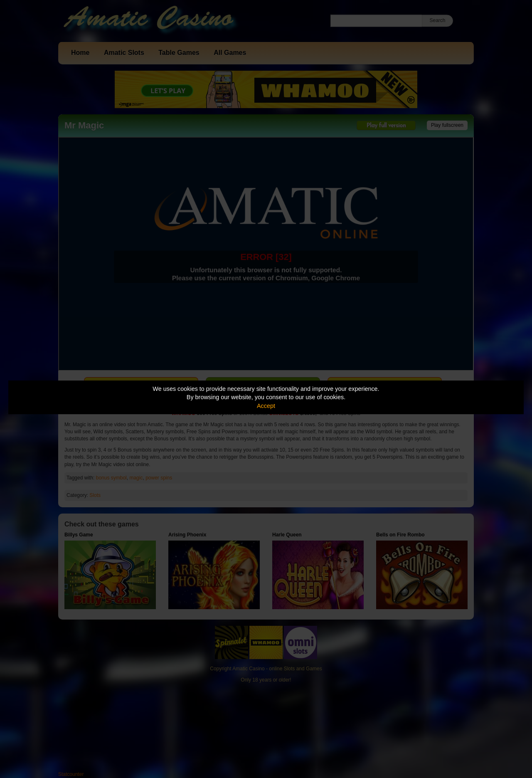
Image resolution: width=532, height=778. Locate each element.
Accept (266, 406)
